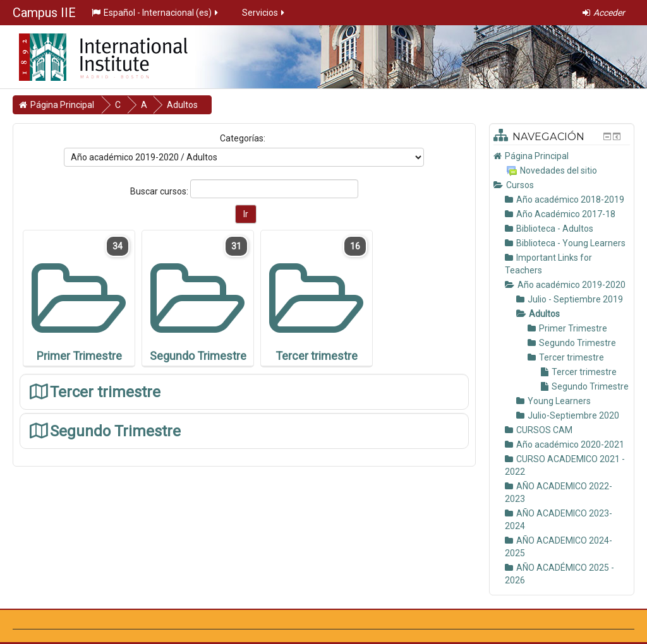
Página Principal (537, 156)
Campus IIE (44, 13)
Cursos (520, 185)
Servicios (264, 13)
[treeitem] (562, 156)
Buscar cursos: (160, 191)
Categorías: (243, 138)
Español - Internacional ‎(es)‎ (156, 13)
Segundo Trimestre (115, 431)
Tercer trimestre (105, 392)
